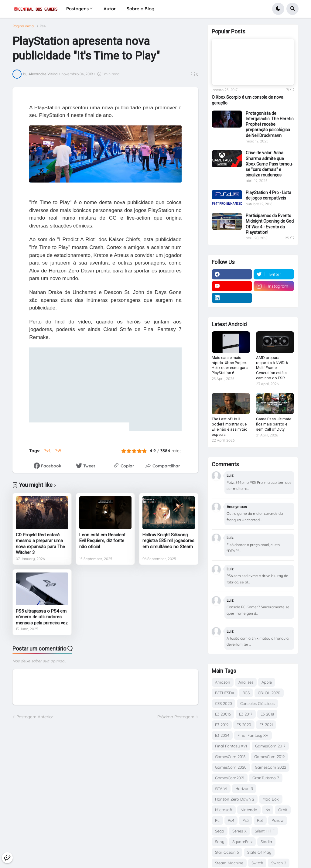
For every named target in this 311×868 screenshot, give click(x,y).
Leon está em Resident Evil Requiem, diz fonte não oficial (102, 543)
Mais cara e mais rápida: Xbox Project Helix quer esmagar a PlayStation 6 (230, 365)
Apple (267, 682)
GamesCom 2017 (270, 746)
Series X (239, 831)
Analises (246, 682)
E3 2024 (222, 735)
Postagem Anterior (35, 720)
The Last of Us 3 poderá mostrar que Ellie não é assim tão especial (230, 427)
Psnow (278, 820)
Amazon (223, 682)
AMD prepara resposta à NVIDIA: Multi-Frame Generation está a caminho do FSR (273, 368)
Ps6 (260, 820)
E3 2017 (246, 714)
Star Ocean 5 (227, 852)
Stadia (266, 842)
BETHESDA (225, 693)
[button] (278, 9)
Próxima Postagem (176, 720)
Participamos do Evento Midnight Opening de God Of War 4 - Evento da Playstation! (270, 224)
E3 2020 (244, 725)
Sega (220, 831)
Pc (217, 820)
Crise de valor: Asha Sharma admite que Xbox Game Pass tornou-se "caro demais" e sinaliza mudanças (270, 164)
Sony (220, 842)
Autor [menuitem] (110, 9)
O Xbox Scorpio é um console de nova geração (248, 100)
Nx (268, 810)
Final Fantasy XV (253, 735)
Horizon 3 (244, 788)
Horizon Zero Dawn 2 (235, 799)
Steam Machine (229, 863)
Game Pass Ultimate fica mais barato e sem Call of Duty (274, 424)
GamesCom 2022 (270, 767)
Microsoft (224, 810)
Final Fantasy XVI (231, 746)
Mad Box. (271, 799)
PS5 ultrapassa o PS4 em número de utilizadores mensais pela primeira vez (42, 620)
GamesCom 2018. (231, 757)
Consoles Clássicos (257, 703)
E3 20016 (223, 714)
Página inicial (24, 29)
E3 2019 (222, 725)
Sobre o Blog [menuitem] (140, 9)
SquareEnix (242, 842)
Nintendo (249, 810)
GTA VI (221, 788)
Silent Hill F (265, 831)
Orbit (283, 810)
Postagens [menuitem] (77, 9)
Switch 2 (279, 863)
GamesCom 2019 (269, 757)
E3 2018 (267, 714)
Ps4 (43, 29)
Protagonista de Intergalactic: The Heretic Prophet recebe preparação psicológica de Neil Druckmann (270, 124)
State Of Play (259, 852)
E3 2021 (266, 725)
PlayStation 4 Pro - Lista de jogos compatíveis (268, 195)
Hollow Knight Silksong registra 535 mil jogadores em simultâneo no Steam (168, 543)
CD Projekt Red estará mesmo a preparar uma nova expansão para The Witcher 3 (40, 547)
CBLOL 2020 (269, 693)
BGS (246, 693)
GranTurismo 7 (266, 778)
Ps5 (58, 453)
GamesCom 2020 (231, 767)
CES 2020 (224, 703)
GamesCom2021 (230, 778)
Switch (257, 863)
